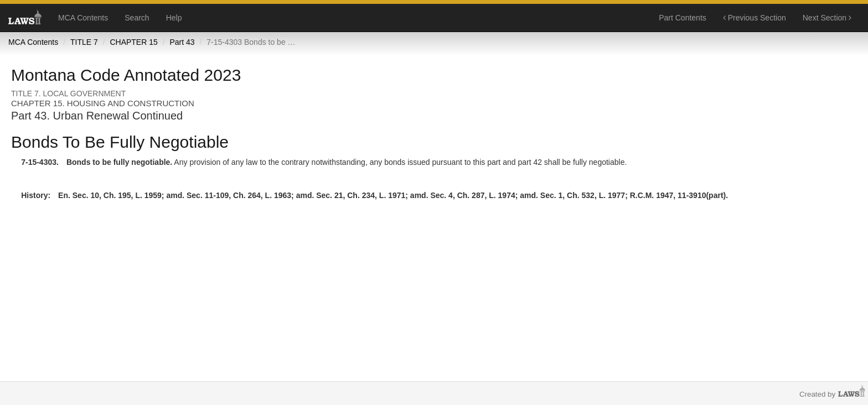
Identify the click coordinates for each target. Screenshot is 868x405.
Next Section (827, 18)
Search (137, 18)
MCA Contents (83, 18)
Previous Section (755, 18)
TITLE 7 (84, 42)
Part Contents (683, 18)
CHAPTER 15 (133, 42)
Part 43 (182, 42)
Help (174, 18)
